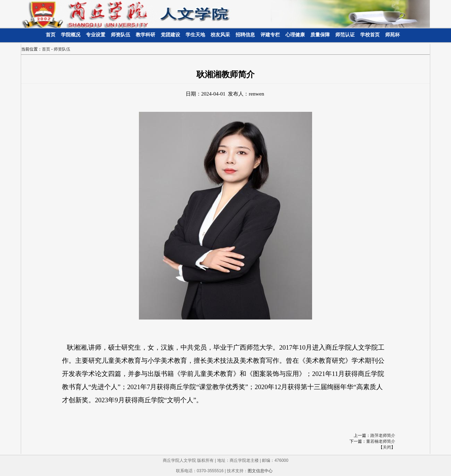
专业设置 (96, 35)
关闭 (387, 447)
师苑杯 (392, 35)
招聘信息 (245, 35)
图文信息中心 (260, 471)
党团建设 (170, 35)
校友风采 (220, 35)
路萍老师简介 (383, 435)
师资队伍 (121, 35)
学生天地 (195, 35)
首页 (51, 35)
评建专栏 (270, 35)
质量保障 (320, 35)
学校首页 (370, 35)
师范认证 (345, 35)
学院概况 (71, 35)
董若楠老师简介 (381, 441)
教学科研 (145, 35)
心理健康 (295, 35)
